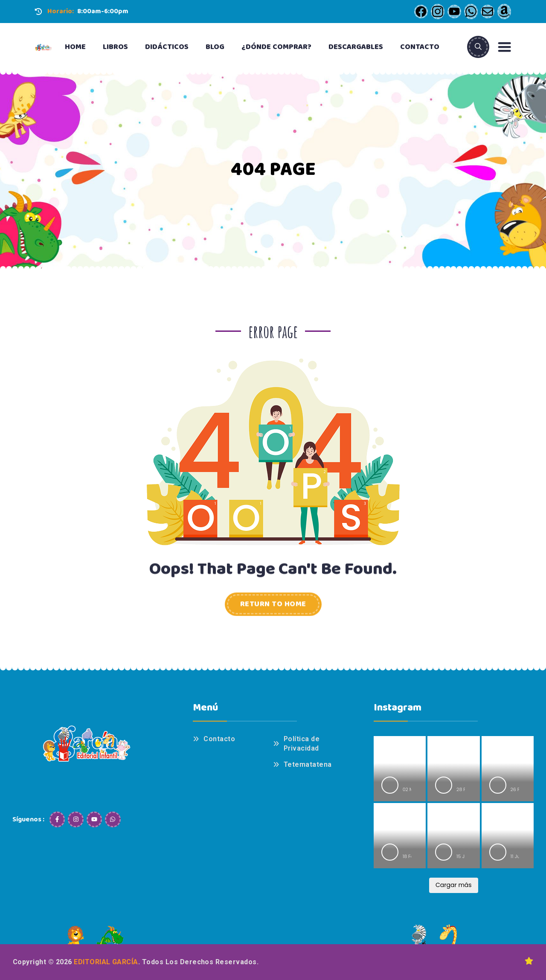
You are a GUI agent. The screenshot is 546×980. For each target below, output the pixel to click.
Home (75, 47)
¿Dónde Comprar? (276, 47)
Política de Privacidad (302, 744)
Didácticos (167, 47)
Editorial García (106, 962)
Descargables (356, 47)
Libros (115, 47)
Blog (215, 47)
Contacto (420, 47)
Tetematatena (308, 764)
